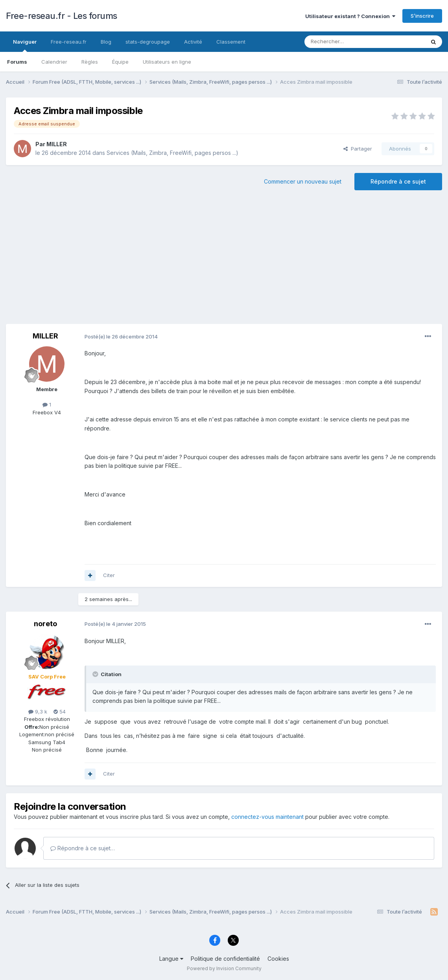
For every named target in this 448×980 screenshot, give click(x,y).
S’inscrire (422, 16)
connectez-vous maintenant (267, 817)
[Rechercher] (347, 42)
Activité (193, 42)
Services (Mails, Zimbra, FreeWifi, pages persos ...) (172, 153)
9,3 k (38, 712)
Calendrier (54, 62)
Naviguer (25, 45)
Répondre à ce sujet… (83, 848)
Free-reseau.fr (69, 42)
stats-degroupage (148, 42)
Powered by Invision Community (224, 968)
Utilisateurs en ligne (167, 62)
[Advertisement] (224, 261)
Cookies (278, 959)
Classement (231, 42)
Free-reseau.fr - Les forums (62, 16)
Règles (90, 62)
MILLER (57, 144)
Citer (109, 575)
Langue (171, 959)
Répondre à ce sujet (398, 181)
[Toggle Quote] (96, 674)
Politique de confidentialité (225, 959)
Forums (17, 62)
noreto (45, 624)
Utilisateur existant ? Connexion (350, 16)
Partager (358, 149)
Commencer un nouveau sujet (303, 181)
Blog (106, 42)
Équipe (120, 62)
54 (60, 712)
